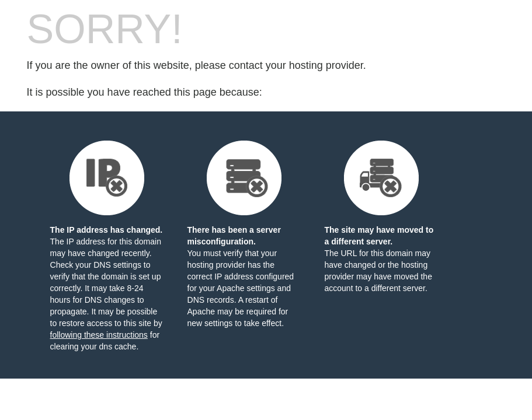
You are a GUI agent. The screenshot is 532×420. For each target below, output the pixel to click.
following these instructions (99, 335)
